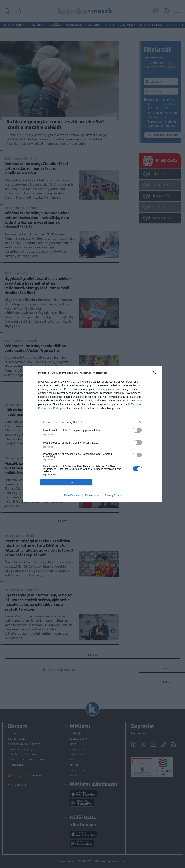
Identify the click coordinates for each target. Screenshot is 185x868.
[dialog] (92, 434)
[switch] (137, 430)
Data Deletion (72, 495)
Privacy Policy (113, 495)
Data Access (92, 495)
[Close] (155, 373)
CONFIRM (66, 482)
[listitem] (92, 422)
